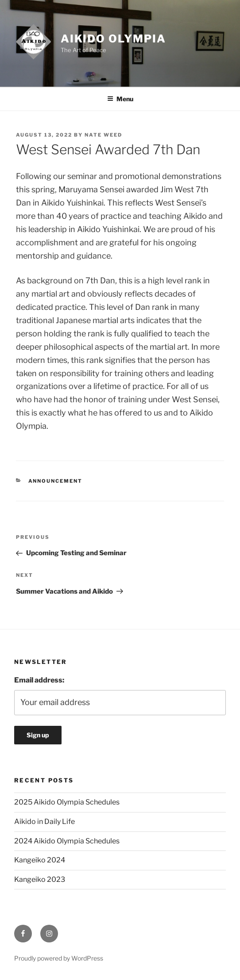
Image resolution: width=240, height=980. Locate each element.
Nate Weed (103, 135)
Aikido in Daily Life (45, 822)
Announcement (56, 481)
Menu (120, 99)
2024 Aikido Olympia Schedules (67, 841)
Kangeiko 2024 (40, 860)
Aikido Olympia (113, 39)
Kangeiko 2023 (40, 879)
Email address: (39, 680)
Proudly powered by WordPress (59, 958)
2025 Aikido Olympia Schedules (67, 802)
